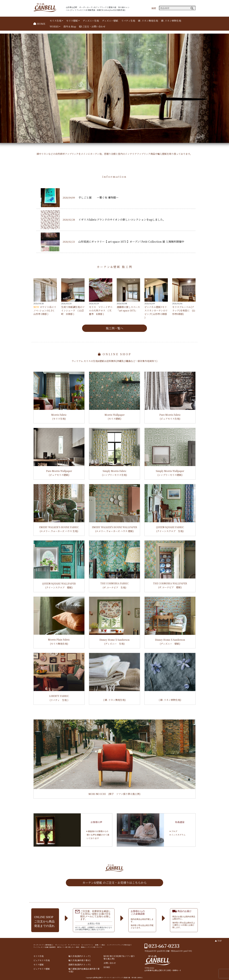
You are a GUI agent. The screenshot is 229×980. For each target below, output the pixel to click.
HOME (39, 24)
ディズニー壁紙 (110, 21)
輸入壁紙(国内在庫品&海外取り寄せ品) (84, 970)
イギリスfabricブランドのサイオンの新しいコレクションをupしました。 (122, 219)
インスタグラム (178, 835)
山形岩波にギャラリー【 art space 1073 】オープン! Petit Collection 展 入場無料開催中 (131, 241)
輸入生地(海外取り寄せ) (79, 960)
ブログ (174, 831)
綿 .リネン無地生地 (148, 21)
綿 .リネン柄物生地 (171, 21)
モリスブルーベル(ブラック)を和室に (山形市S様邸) (184, 310)
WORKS (54, 27)
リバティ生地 (128, 21)
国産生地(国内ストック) (79, 965)
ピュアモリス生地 (42, 960)
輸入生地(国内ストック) (79, 956)
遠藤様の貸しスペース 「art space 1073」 (128, 309)
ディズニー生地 (91, 21)
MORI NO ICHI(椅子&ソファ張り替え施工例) (119, 957)
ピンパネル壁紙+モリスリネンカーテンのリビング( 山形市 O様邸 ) (156, 312)
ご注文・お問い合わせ (92, 27)
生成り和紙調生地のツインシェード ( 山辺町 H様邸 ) (73, 310)
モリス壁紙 (72, 21)
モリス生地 (55, 21)
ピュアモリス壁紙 (42, 969)
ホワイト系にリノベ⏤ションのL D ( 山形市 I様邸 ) (45, 310)
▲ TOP (218, 941)
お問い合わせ (110, 963)
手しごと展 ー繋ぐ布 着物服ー (99, 197)
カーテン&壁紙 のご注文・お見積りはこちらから (114, 883)
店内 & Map (70, 27)
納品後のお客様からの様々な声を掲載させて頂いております (98, 835)
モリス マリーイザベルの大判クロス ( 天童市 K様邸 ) (101, 310)
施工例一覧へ (114, 328)
